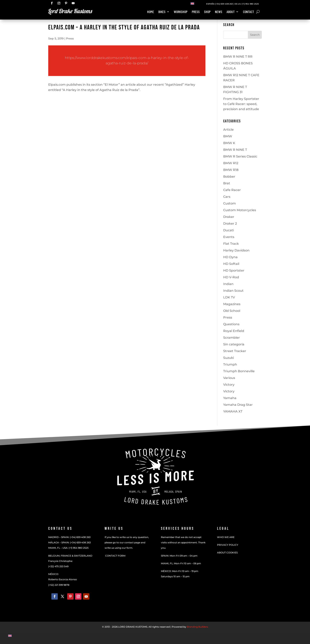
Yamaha (230, 398)
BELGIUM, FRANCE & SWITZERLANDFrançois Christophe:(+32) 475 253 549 (70, 561)
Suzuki (229, 358)
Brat (227, 183)
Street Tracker (235, 351)
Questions (231, 324)
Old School (232, 311)
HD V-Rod (231, 277)
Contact (249, 12)
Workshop (181, 12)
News (219, 12)
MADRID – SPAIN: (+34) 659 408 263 (69, 537)
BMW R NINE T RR (238, 57)
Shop (207, 12)
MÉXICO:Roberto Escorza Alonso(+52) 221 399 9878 (63, 579)
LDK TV (229, 297)
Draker (229, 217)
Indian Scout (233, 291)
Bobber (229, 177)
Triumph (230, 364)
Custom (230, 203)
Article (228, 130)
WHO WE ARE (226, 537)
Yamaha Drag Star (238, 405)
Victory (229, 385)
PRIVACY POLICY (228, 545)
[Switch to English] (192, 3)
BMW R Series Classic (240, 156)
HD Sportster (234, 270)
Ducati (229, 230)
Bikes (162, 12)
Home (151, 12)
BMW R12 (231, 163)
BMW (228, 136)
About (231, 12)
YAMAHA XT (233, 411)
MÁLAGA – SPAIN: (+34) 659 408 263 (69, 542)
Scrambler (232, 338)
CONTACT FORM (115, 556)
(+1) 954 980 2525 (250, 4)
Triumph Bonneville (239, 371)
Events (229, 237)
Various (229, 378)
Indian (228, 284)
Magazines (232, 304)
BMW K (229, 143)
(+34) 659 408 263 (224, 4)
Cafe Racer (232, 190)
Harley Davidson (236, 250)
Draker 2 (230, 224)
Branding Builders (197, 627)
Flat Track (231, 244)
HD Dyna (230, 257)
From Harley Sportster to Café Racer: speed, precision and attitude (241, 104)
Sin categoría (234, 344)
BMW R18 (231, 170)
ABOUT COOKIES (227, 553)
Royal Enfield (234, 331)
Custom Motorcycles (240, 210)
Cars (227, 197)
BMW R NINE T (235, 150)
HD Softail (231, 264)
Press (196, 12)
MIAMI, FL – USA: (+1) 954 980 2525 (68, 548)
